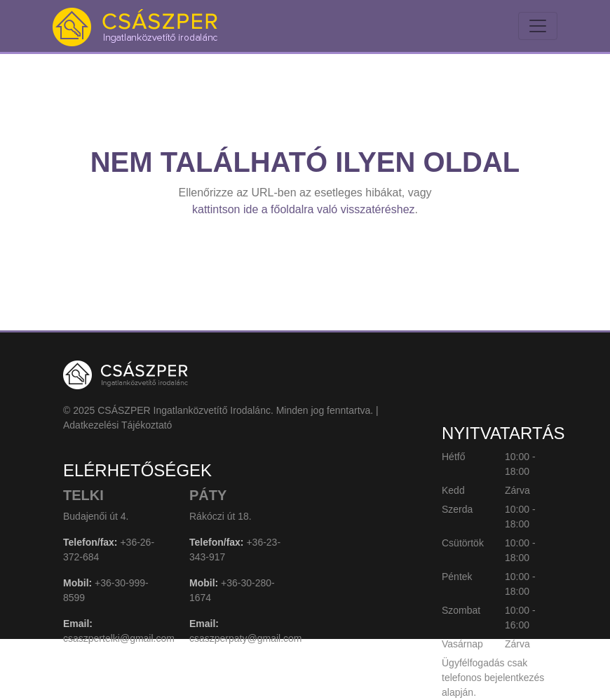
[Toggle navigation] (538, 26)
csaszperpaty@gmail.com (246, 638)
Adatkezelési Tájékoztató (117, 425)
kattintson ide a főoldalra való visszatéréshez (304, 209)
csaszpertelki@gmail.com (119, 638)
